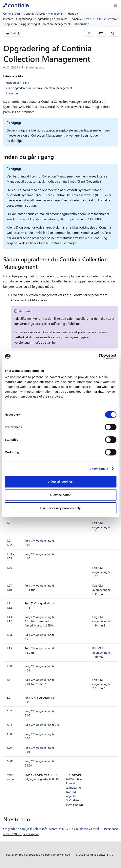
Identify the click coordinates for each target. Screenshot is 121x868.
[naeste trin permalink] (32, 819)
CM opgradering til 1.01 (101, 527)
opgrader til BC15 (48, 779)
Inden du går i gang (17, 83)
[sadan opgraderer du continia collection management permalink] (40, 266)
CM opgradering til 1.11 (101, 590)
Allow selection (60, 495)
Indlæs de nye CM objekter (74, 792)
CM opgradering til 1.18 (101, 621)
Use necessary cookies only (60, 508)
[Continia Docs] (16, 5)
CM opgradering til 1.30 (101, 653)
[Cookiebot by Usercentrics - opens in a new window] (99, 356)
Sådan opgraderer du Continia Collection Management (38, 88)
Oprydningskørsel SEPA (39, 625)
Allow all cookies (60, 482)
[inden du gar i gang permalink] (56, 157)
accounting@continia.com (68, 214)
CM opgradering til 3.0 (45, 725)
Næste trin (11, 93)
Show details (99, 469)
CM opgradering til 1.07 (101, 572)
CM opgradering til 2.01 (101, 684)
